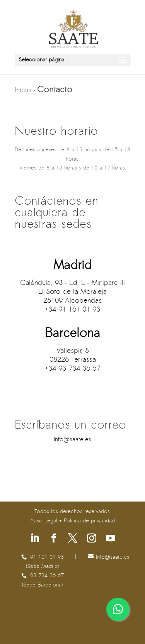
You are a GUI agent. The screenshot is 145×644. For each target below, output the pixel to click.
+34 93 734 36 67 (72, 369)
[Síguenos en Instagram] (92, 539)
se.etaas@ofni (72, 440)
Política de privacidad (89, 521)
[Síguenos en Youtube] (111, 539)
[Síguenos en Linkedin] (35, 539)
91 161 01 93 (47, 557)
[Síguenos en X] (73, 539)
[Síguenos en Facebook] (54, 539)
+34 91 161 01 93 (72, 310)
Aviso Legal (44, 521)
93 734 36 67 (47, 576)
